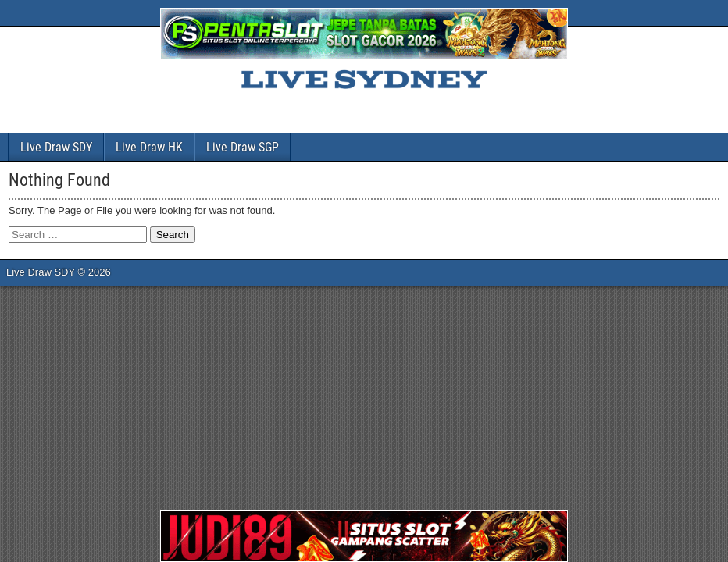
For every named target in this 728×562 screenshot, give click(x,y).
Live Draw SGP (243, 147)
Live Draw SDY (56, 147)
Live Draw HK (149, 147)
